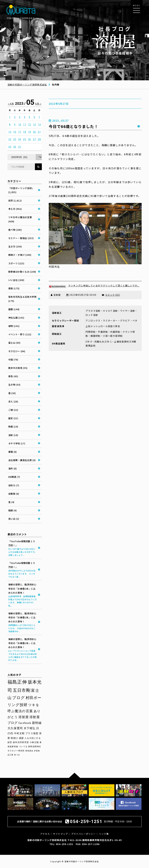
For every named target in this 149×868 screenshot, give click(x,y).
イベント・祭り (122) (20, 334)
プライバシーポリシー (83, 834)
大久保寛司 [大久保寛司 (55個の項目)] (15, 728)
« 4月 (11, 104)
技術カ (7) (14, 485)
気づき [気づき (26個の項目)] (17, 755)
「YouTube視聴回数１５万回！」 (23, 548)
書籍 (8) (13, 452)
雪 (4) (11, 502)
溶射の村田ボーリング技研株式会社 (27, 85)
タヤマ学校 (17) (17, 443)
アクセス (45, 834)
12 (30, 125)
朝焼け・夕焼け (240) (20, 255)
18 (25, 132)
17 (20, 132)
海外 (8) (13, 468)
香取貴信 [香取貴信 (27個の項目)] (29, 751)
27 (35, 139)
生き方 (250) (15, 246)
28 (39, 139)
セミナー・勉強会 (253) (21, 238)
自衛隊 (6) (14, 494)
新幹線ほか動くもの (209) (22, 272)
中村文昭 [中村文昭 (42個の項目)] (19, 733)
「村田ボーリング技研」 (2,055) (21, 190)
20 (35, 132)
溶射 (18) (13, 435)
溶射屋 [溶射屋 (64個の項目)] (24, 717)
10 (20, 125)
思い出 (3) (14, 519)
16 (15, 132)
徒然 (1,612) (15, 200)
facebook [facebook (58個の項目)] (25, 723)
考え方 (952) (15, 209)
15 (10, 132)
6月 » (38, 104)
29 (10, 147)
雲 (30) (12, 393)
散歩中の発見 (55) (18, 368)
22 (10, 139)
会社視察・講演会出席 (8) (22, 460)
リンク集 (104, 834)
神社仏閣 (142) (16, 318)
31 (20, 147)
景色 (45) (13, 376)
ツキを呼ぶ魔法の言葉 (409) (20, 219)
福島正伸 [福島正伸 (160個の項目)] (17, 682)
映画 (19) (13, 427)
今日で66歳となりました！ (73, 126)
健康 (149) (14, 309)
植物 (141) (14, 326)
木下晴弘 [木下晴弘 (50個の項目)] (30, 728)
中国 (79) (13, 360)
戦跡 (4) (13, 510)
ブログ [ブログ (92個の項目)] (19, 698)
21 (39, 132)
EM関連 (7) (14, 477)
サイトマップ (60, 834)
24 (20, 139)
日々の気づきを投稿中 (115, 40)
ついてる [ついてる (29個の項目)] (23, 747)
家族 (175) (14, 288)
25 (25, 139)
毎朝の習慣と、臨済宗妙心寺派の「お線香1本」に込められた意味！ (23, 595)
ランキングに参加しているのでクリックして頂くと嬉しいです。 (94, 285)
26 (30, 139)
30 (15, 147)
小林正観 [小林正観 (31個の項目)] (34, 742)
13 (35, 125)
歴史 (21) (13, 418)
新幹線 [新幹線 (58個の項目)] (37, 723)
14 (39, 125)
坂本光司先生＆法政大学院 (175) (22, 299)
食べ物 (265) (15, 230)
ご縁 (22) (13, 410)
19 (30, 132)
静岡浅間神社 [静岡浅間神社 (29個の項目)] (35, 747)
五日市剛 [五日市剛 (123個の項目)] (22, 690)
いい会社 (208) (16, 280)
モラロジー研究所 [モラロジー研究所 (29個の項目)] (16, 751)
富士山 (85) (14, 343)
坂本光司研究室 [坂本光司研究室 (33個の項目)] (21, 742)
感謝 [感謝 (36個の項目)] (21, 738)
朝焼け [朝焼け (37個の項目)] (14, 738)
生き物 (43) (14, 385)
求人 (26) (13, 401)
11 (25, 125)
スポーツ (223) (16, 263)
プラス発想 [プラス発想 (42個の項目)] (32, 733)
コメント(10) (113, 295)
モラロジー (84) (17, 351)
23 (15, 139)
